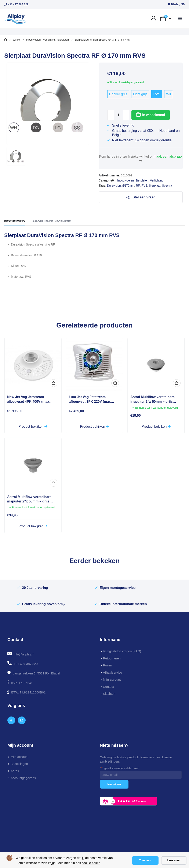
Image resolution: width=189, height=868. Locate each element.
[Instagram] (22, 720)
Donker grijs (118, 94)
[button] (180, 19)
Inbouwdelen (126, 181)
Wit (169, 94)
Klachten (109, 694)
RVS (157, 94)
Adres (15, 771)
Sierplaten (142, 181)
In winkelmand (154, 115)
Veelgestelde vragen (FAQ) (122, 651)
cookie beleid (91, 863)
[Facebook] (11, 720)
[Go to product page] (33, 364)
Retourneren (112, 658)
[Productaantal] (118, 115)
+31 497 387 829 (16, 4)
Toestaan (145, 860)
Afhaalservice (113, 672)
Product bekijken (33, 426)
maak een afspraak (168, 156)
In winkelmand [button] (115, 383)
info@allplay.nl (24, 654)
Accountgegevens (23, 778)
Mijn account (112, 679)
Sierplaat (155, 186)
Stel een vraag (141, 197)
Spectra (167, 186)
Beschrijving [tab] (15, 221)
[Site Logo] (16, 19)
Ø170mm (128, 186)
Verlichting (157, 181)
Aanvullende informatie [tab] (52, 221)
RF (138, 186)
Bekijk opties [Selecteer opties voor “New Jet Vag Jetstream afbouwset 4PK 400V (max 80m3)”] (54, 383)
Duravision (114, 186)
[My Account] (154, 19)
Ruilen (108, 665)
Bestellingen (19, 764)
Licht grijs (140, 94)
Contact (109, 687)
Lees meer (174, 860)
